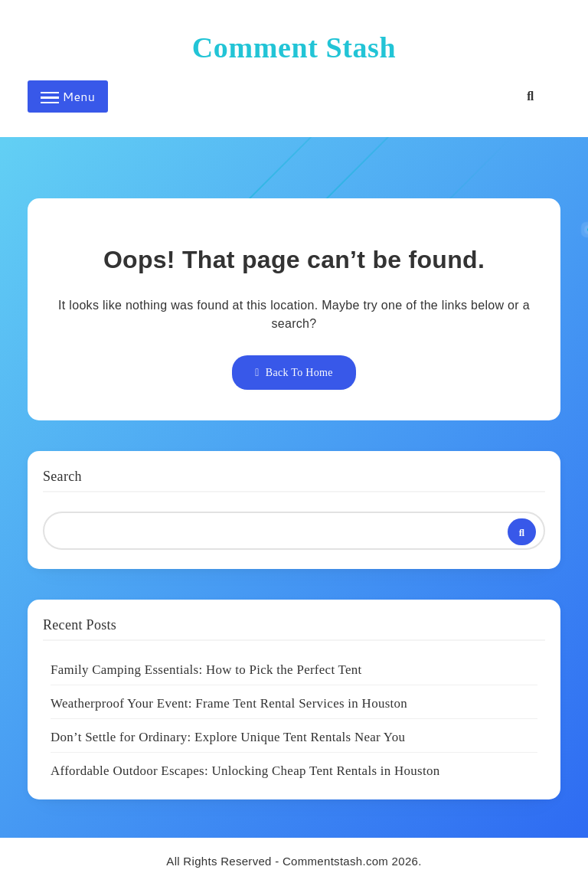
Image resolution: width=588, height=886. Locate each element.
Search (62, 476)
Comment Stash (294, 47)
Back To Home (294, 373)
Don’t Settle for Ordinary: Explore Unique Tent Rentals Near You (228, 737)
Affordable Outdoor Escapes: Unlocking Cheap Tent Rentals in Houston (245, 771)
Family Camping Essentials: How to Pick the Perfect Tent (206, 670)
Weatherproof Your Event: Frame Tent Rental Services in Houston (229, 703)
